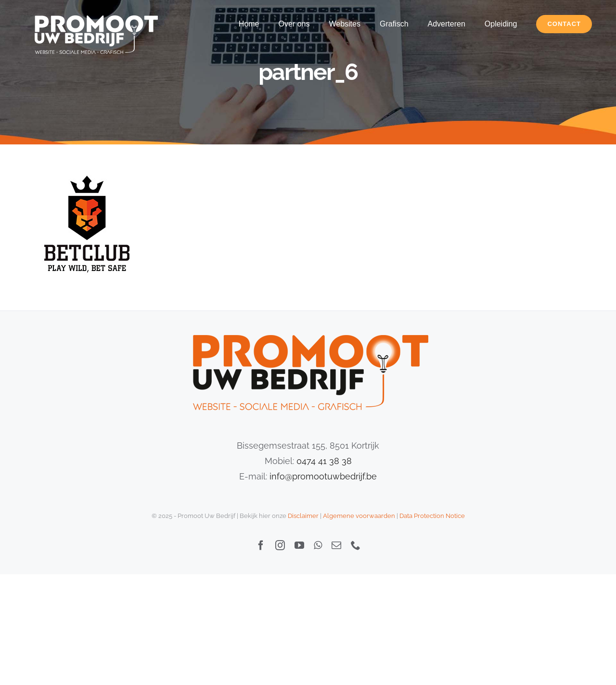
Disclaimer (303, 516)
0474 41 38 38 (324, 461)
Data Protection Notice (432, 516)
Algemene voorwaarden (359, 516)
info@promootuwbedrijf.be (323, 476)
